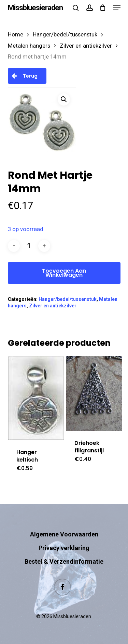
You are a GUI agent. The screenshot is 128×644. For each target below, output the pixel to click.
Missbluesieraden (35, 8)
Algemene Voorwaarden (64, 534)
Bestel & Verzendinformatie (64, 561)
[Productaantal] (29, 246)
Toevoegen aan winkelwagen (64, 273)
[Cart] (103, 8)
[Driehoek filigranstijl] (94, 393)
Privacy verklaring (64, 548)
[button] (117, 8)
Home (16, 35)
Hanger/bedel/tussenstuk (65, 35)
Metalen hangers (29, 46)
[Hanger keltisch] (36, 398)
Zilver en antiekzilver (86, 46)
